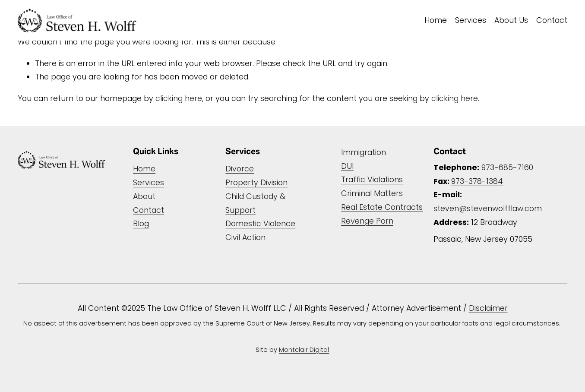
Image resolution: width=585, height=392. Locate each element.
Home (436, 20)
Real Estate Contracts (382, 207)
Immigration (364, 152)
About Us (511, 20)
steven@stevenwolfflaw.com (488, 208)
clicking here (179, 98)
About (144, 196)
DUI (347, 166)
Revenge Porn (367, 221)
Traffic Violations (372, 179)
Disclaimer (488, 308)
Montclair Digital (304, 350)
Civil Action (245, 237)
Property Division (256, 182)
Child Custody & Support (255, 203)
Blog (141, 223)
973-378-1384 (477, 181)
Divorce (240, 169)
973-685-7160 (507, 167)
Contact (552, 20)
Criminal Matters (372, 193)
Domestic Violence (260, 223)
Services (471, 20)
